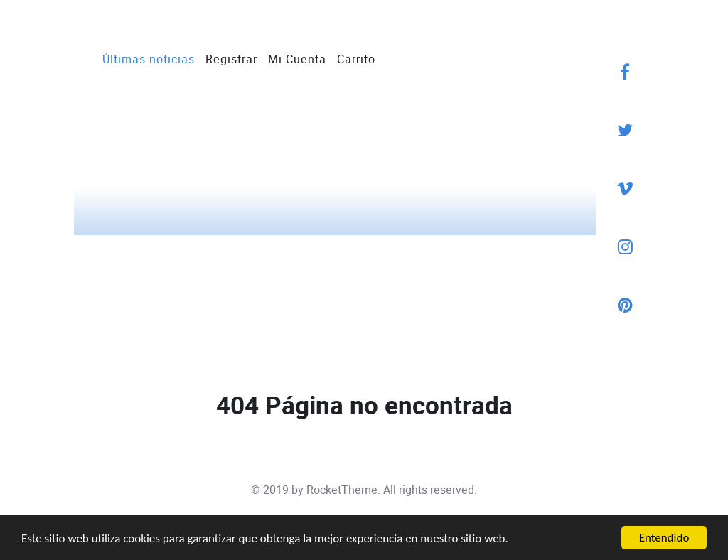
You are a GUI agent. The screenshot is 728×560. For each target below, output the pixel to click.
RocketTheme (342, 490)
